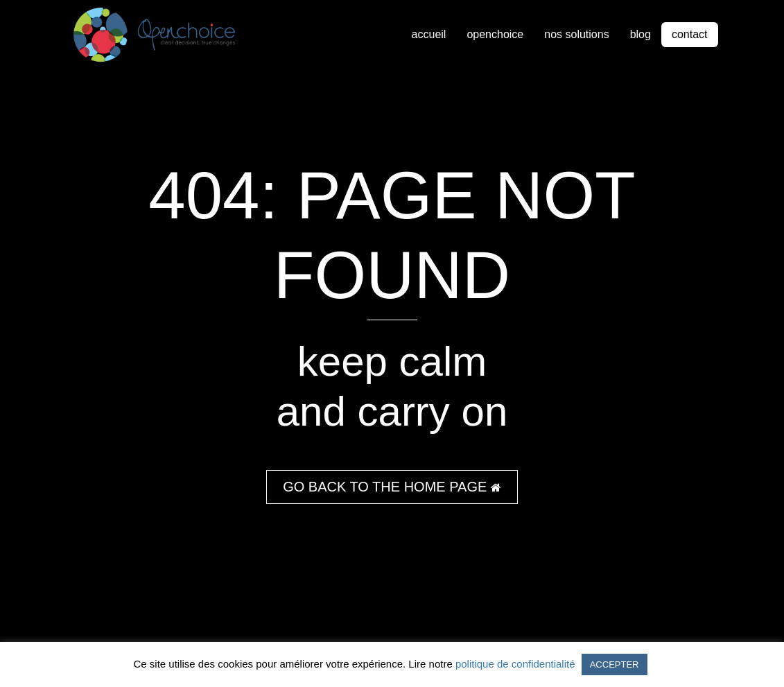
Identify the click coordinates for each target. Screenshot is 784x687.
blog (641, 34)
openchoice (495, 34)
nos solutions (576, 34)
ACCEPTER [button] (615, 664)
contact (690, 34)
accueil (429, 34)
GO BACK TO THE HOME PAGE (392, 487)
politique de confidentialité (515, 664)
